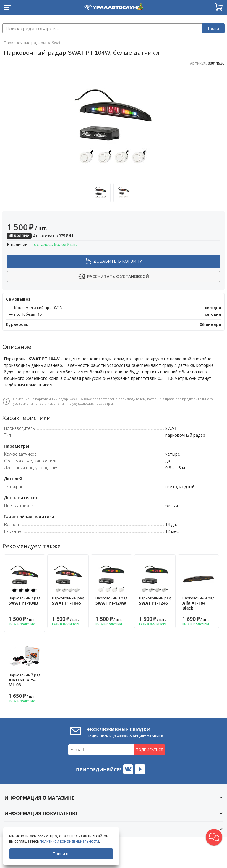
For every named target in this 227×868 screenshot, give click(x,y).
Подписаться (149, 750)
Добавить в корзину (118, 261)
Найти (214, 28)
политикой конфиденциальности (69, 841)
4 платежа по (40, 236)
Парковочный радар (27, 601)
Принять (61, 854)
